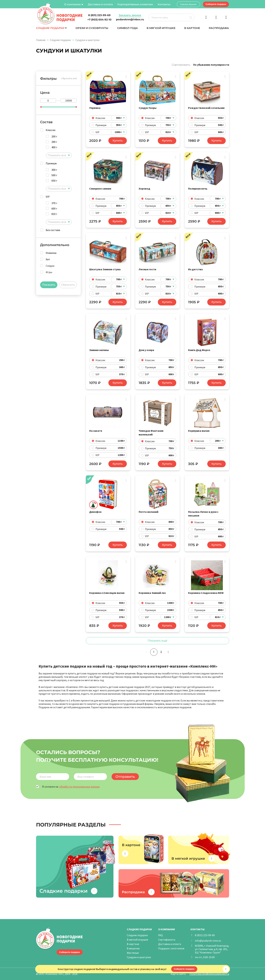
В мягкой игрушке (161, 28)
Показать (49, 285)
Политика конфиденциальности (209, 974)
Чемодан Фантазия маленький (151, 433)
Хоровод (144, 189)
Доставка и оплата (100, 4)
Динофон (95, 512)
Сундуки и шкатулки (139, 957)
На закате (96, 431)
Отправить (125, 777)
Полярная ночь (198, 189)
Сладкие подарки (50, 28)
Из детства (195, 269)
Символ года (128, 28)
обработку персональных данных (79, 787)
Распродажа (219, 28)
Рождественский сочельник (206, 108)
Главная (41, 40)
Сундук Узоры (148, 108)
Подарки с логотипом (171, 948)
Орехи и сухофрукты (92, 28)
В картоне (192, 28)
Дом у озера (146, 350)
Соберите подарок (216, 4)
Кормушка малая (199, 431)
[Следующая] (168, 652)
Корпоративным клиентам (135, 4)
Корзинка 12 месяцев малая (107, 593)
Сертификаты (167, 940)
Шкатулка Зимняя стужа (105, 269)
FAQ (160, 935)
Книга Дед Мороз (199, 350)
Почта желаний (149, 512)
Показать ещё (157, 641)
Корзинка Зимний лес (152, 593)
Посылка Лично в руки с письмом (203, 514)
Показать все (57, 155)
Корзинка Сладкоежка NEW (206, 593)
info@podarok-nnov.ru (208, 941)
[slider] (41, 107)
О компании (72, 4)
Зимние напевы (99, 350)
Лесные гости (147, 269)
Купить (118, 141)
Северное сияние (100, 189)
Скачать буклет (188, 4)
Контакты (164, 4)
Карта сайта (178, 974)
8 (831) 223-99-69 (205, 935)
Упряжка (95, 108)
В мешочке (133, 948)
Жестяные (133, 953)
